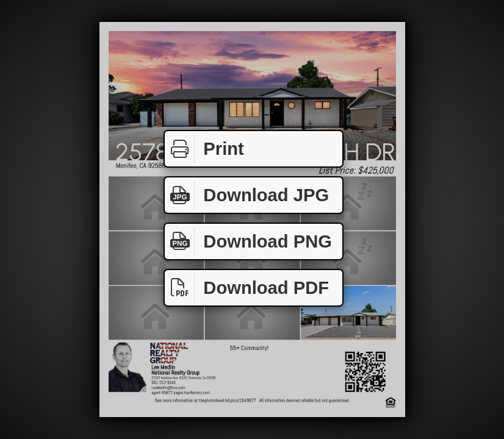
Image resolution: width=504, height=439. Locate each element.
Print (204, 149)
